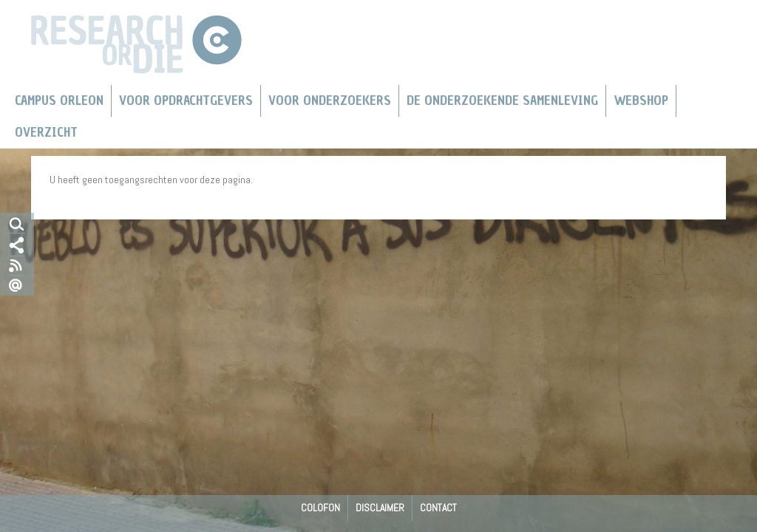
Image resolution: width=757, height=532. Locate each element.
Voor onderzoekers (330, 100)
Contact (438, 508)
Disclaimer (380, 508)
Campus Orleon (59, 100)
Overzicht (46, 132)
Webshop (641, 100)
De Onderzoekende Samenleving (502, 100)
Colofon (320, 508)
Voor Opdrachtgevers (186, 100)
